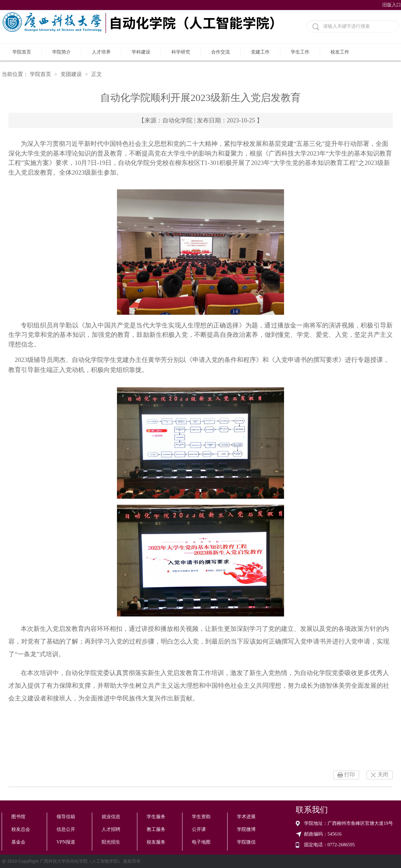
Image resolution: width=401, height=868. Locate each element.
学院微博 (246, 829)
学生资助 (201, 817)
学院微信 (246, 842)
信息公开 (66, 829)
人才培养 (101, 52)
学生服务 (156, 817)
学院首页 (22, 52)
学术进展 (246, 817)
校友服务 (156, 842)
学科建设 (141, 52)
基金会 (18, 842)
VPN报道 (66, 842)
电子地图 (201, 842)
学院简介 (61, 52)
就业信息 (111, 817)
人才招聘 (111, 829)
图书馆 (18, 817)
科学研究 (181, 52)
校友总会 (21, 829)
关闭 (383, 775)
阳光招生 (111, 842)
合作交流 (221, 52)
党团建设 (71, 74)
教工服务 (156, 829)
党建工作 (260, 52)
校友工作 (340, 52)
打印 (350, 775)
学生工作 (300, 52)
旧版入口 (392, 5)
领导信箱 (66, 817)
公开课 (199, 829)
